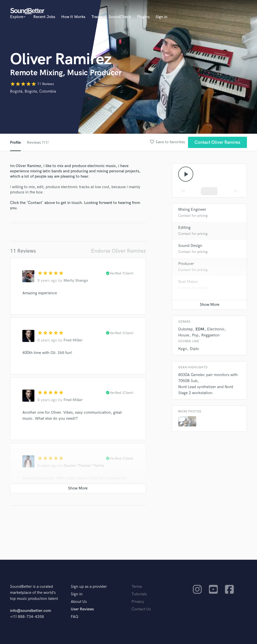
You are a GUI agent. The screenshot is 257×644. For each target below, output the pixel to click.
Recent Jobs (44, 17)
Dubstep (185, 329)
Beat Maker (188, 282)
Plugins (143, 17)
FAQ (75, 617)
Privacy (138, 602)
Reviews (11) (38, 143)
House (184, 335)
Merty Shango (76, 281)
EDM (200, 329)
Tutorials (139, 594)
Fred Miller (73, 340)
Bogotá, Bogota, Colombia (33, 91)
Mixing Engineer (192, 210)
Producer (186, 264)
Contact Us (141, 609)
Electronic (216, 329)
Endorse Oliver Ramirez (118, 251)
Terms (137, 587)
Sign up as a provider (89, 587)
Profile (15, 143)
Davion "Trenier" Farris (84, 466)
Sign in (162, 17)
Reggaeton (210, 335)
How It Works (73, 17)
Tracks (97, 17)
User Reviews (82, 609)
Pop (195, 335)
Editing (184, 228)
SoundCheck (120, 17)
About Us (79, 602)
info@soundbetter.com (30, 611)
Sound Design (190, 246)
